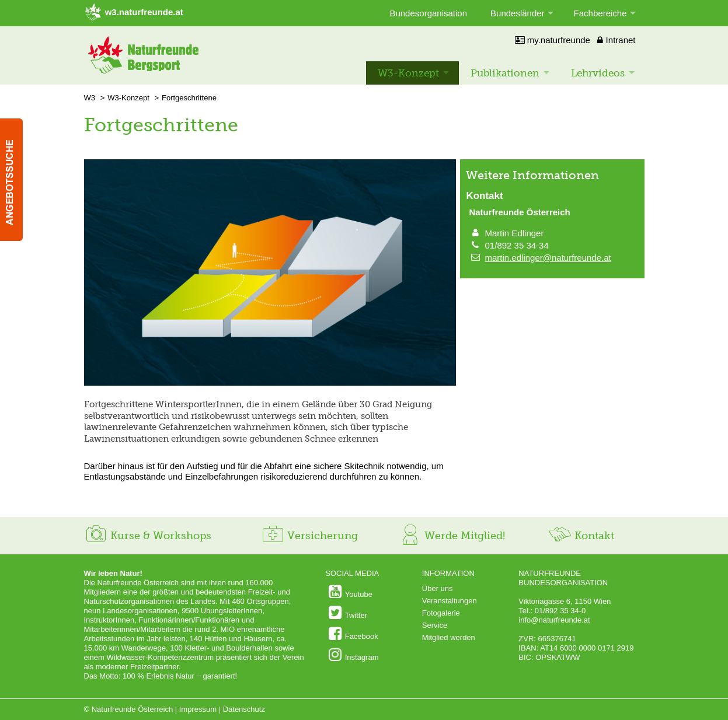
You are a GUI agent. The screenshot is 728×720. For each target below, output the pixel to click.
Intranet (616, 40)
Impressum (198, 709)
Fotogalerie (441, 613)
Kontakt (581, 536)
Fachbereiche (600, 13)
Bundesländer (518, 13)
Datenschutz (244, 709)
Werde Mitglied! (452, 536)
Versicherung (309, 536)
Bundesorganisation (428, 13)
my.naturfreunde (553, 40)
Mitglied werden (449, 637)
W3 (90, 98)
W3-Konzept (408, 73)
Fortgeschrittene (189, 98)
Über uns (438, 588)
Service (435, 625)
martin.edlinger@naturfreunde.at (548, 258)
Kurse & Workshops (148, 536)
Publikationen (505, 73)
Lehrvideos (598, 73)
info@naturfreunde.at (554, 620)
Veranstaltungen (450, 601)
